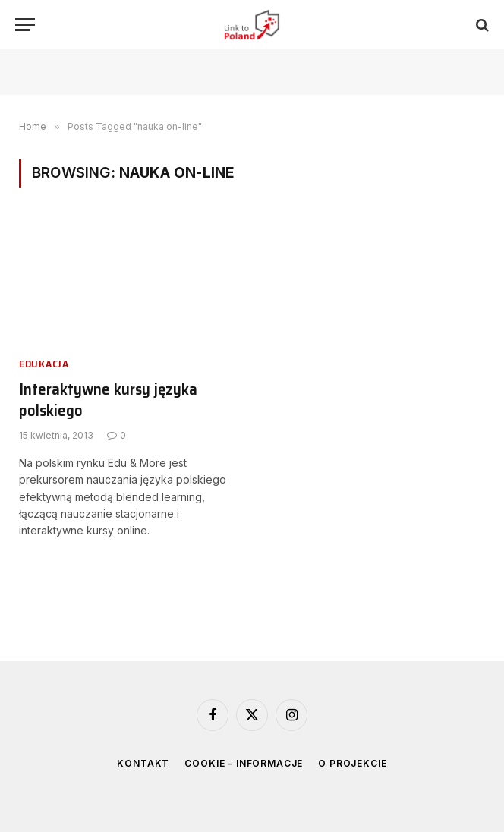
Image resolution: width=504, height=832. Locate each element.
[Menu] (25, 25)
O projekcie (352, 763)
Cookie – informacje (244, 763)
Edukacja (44, 364)
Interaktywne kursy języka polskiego (108, 400)
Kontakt (143, 763)
